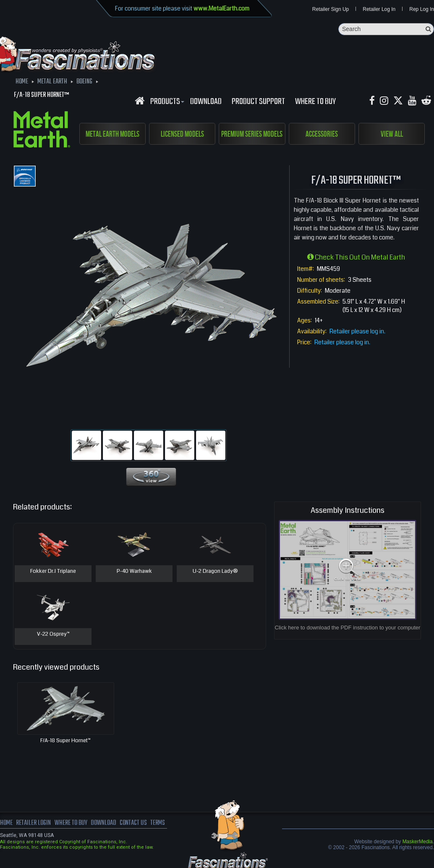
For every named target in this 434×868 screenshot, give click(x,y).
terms (158, 823)
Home (6, 823)
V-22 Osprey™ (53, 634)
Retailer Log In (379, 9)
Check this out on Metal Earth (356, 257)
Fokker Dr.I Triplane (53, 572)
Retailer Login (33, 823)
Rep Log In (422, 9)
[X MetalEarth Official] (398, 101)
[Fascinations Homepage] (140, 101)
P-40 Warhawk (134, 572)
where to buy (71, 823)
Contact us (133, 823)
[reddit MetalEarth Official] (426, 101)
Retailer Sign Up (331, 9)
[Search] (386, 29)
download (206, 102)
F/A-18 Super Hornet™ (65, 741)
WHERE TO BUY (315, 102)
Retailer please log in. (357, 331)
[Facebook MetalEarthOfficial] (372, 101)
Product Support (258, 102)
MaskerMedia (418, 842)
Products (166, 102)
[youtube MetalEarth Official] (412, 101)
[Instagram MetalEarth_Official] (384, 101)
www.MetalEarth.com (221, 8)
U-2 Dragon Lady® (215, 572)
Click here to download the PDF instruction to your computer (348, 628)
